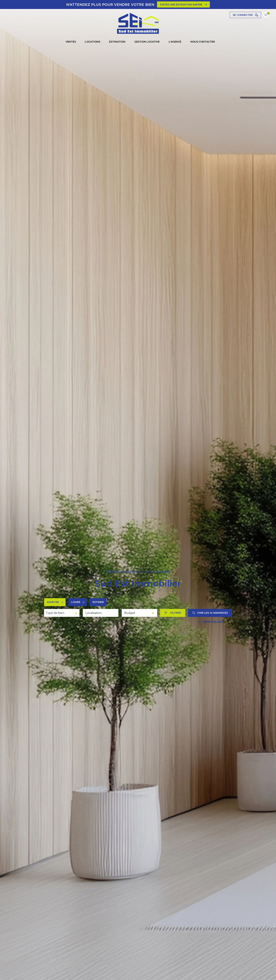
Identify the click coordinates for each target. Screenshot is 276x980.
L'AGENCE (175, 42)
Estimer (98, 602)
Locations (92, 42)
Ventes (71, 42)
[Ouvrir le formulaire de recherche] (173, 613)
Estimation (117, 42)
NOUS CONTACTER (203, 42)
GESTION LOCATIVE (147, 42)
